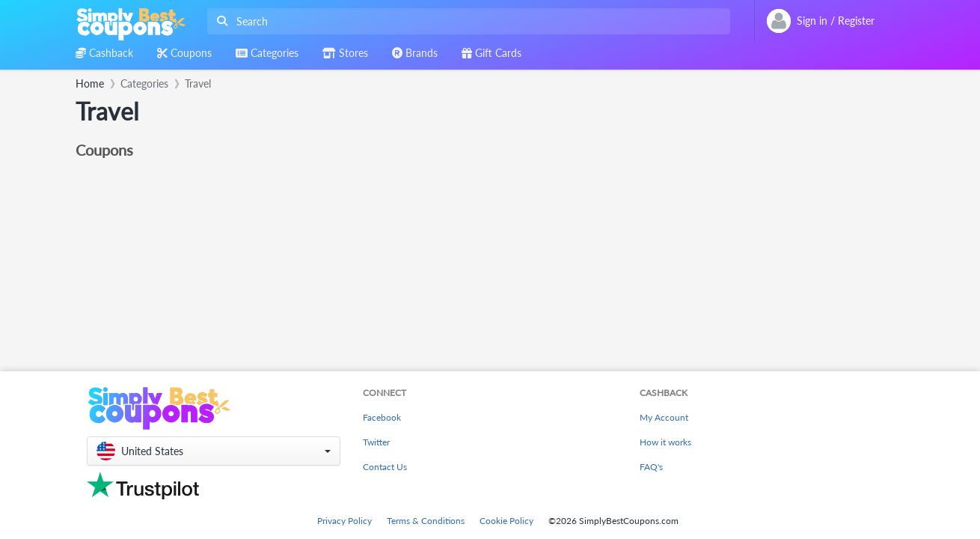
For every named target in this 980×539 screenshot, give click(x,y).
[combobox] (466, 21)
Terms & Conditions (426, 521)
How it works (665, 442)
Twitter (376, 442)
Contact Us (385, 467)
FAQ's (651, 467)
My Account (664, 417)
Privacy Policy (344, 521)
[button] (214, 451)
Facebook (382, 417)
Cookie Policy (506, 521)
